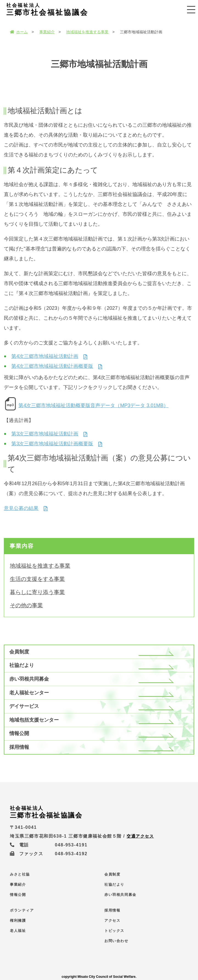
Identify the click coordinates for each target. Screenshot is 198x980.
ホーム (19, 32)
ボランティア (22, 910)
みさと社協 (20, 874)
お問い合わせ (116, 941)
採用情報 (19, 747)
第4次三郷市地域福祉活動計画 (45, 356)
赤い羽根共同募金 (29, 679)
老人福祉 (18, 931)
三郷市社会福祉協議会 (52, 10)
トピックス (114, 931)
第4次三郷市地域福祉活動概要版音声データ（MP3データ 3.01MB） (93, 405)
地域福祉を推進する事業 (87, 32)
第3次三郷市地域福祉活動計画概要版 (52, 444)
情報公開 (19, 733)
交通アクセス (141, 836)
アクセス (112, 920)
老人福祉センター (29, 693)
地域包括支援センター (34, 720)
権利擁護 (18, 920)
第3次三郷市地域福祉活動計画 (45, 434)
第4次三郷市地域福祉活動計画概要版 (52, 366)
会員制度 (19, 652)
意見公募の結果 (21, 508)
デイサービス (24, 706)
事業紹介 (47, 32)
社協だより (22, 665)
